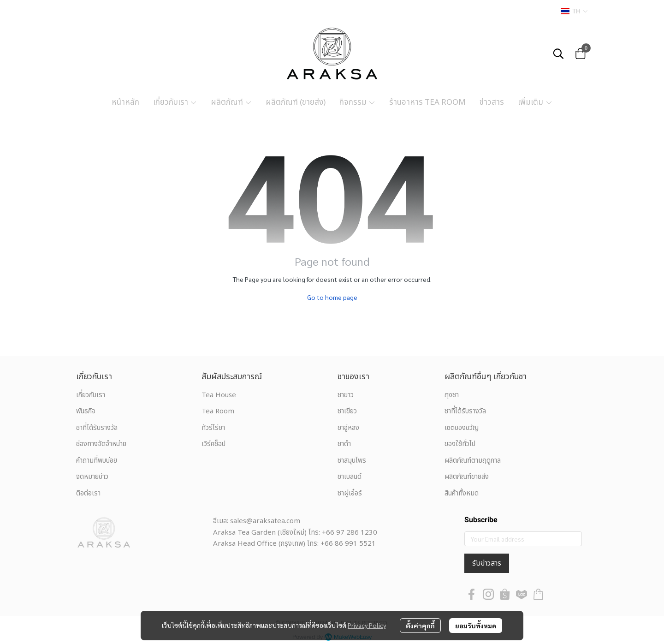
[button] (574, 11)
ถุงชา (452, 395)
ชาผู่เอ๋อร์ (350, 493)
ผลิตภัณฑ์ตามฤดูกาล (473, 461)
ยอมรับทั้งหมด (476, 626)
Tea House (219, 395)
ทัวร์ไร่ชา (213, 428)
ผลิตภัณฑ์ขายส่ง (467, 477)
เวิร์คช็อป (213, 444)
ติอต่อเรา (88, 493)
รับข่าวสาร (487, 563)
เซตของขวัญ (462, 428)
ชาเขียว (347, 411)
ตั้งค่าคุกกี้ (420, 626)
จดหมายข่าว (92, 477)
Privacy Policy (367, 625)
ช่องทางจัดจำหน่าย (101, 444)
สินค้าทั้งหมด (462, 493)
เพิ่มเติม (535, 102)
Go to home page (332, 297)
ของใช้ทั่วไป (460, 444)
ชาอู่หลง (348, 428)
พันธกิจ (86, 411)
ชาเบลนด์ (350, 477)
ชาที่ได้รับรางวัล (97, 428)
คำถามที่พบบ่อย (97, 461)
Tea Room (218, 411)
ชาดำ (344, 444)
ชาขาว (346, 395)
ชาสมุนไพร (352, 461)
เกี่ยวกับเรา (91, 395)
